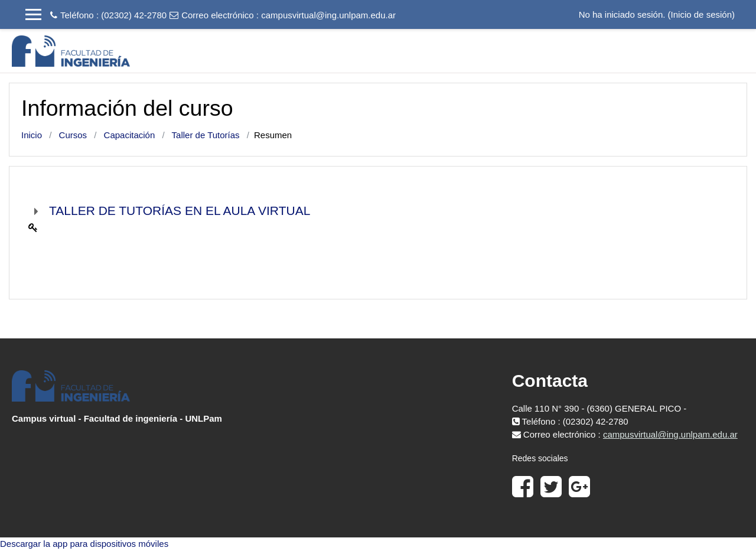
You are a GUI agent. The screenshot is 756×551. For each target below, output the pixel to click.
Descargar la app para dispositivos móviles (84, 544)
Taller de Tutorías (206, 135)
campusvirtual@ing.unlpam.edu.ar (328, 15)
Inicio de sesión (701, 14)
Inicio (32, 135)
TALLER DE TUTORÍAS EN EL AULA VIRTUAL (180, 211)
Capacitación (130, 135)
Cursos (73, 135)
